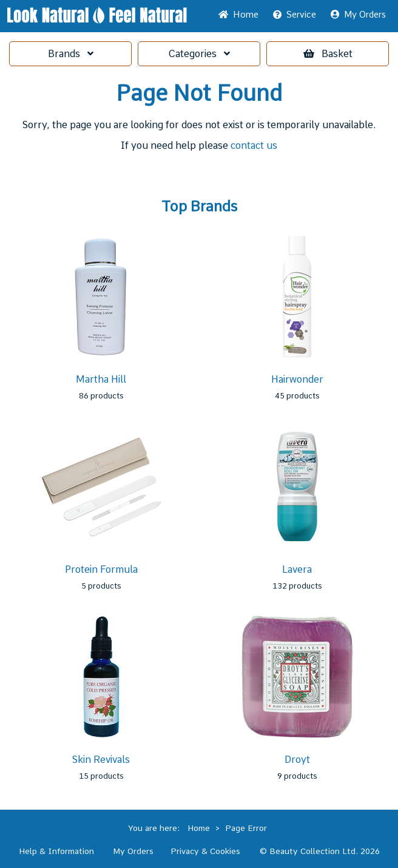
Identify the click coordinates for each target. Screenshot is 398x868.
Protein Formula (101, 569)
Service (295, 15)
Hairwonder (297, 379)
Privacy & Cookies (205, 851)
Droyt (297, 760)
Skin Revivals (101, 760)
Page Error (246, 828)
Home (238, 15)
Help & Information (56, 851)
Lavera (297, 569)
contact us (254, 145)
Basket (328, 54)
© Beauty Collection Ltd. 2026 (320, 851)
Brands (71, 54)
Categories (199, 54)
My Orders (358, 15)
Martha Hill (101, 379)
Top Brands (199, 207)
